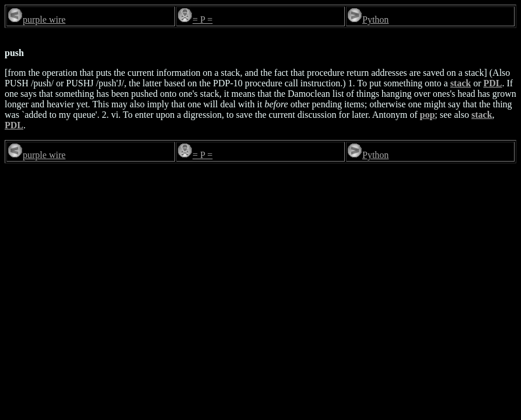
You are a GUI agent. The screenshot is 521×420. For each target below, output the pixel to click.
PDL (493, 83)
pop (428, 115)
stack (461, 83)
